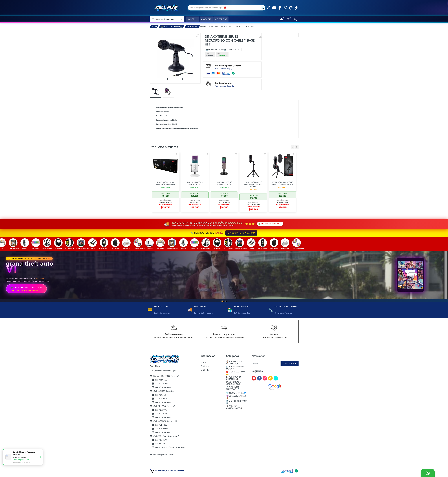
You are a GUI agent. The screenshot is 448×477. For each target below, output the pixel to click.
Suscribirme (290, 363)
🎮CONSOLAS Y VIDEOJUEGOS (234, 383)
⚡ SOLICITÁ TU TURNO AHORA (241, 233)
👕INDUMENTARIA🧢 (236, 393)
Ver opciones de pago (224, 69)
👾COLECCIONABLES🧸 (236, 397)
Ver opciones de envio (224, 86)
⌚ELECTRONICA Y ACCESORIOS (235, 363)
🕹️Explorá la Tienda (167, 19)
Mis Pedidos (206, 370)
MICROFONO (192, 26)
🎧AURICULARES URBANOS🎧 (234, 378)
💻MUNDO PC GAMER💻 (172, 26)
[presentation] (167, 79)
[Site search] (224, 8)
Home (154, 26)
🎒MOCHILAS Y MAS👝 (236, 373)
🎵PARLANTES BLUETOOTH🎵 (233, 388)
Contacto (205, 366)
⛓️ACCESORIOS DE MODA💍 (235, 368)
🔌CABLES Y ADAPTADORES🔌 (234, 407)
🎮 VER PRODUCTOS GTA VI (26, 289)
